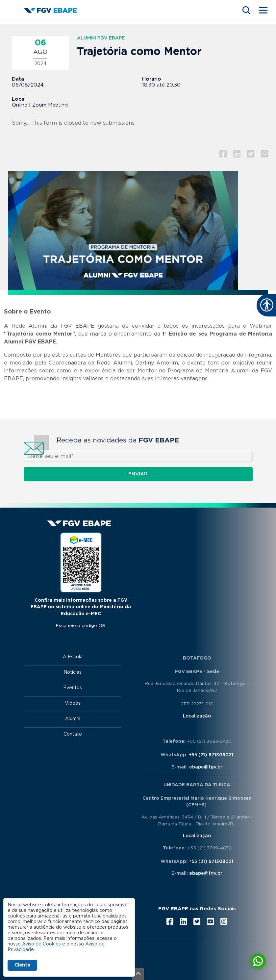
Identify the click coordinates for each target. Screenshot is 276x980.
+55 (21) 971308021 (211, 755)
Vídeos (73, 703)
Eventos (73, 688)
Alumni (73, 719)
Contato (73, 734)
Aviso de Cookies (41, 944)
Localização (197, 716)
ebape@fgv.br (206, 767)
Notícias (73, 672)
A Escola (73, 657)
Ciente (22, 965)
